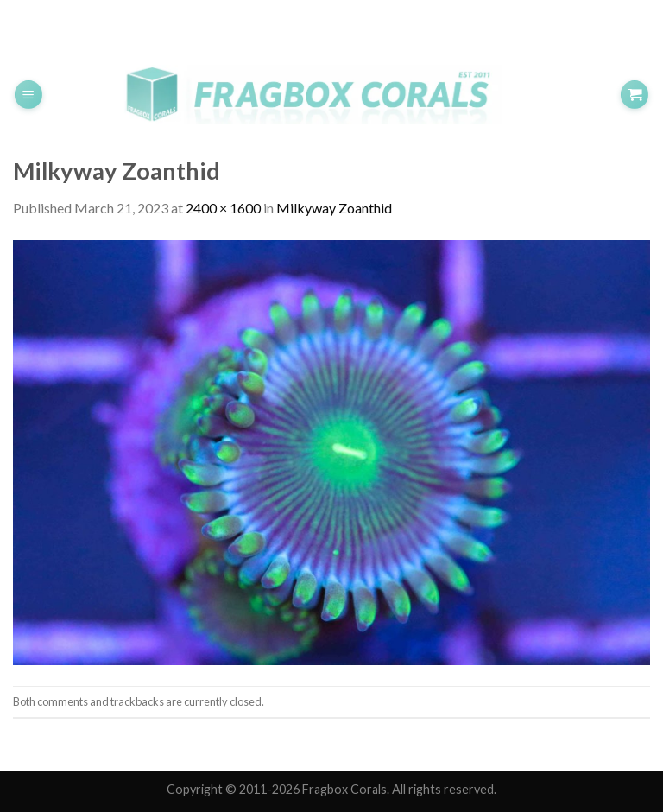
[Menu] (28, 95)
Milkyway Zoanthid (334, 208)
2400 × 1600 (223, 208)
